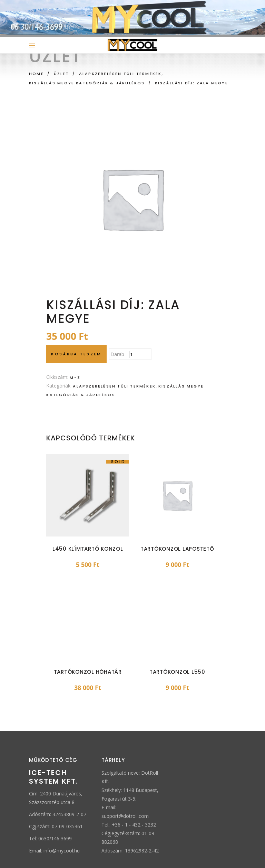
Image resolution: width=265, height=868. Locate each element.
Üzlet (61, 74)
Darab (117, 354)
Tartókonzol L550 (177, 672)
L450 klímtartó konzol (88, 549)
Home (36, 74)
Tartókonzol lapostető (177, 549)
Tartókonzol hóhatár (88, 672)
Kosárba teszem (76, 354)
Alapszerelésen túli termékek (120, 74)
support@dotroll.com (125, 816)
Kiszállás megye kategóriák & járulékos (87, 83)
